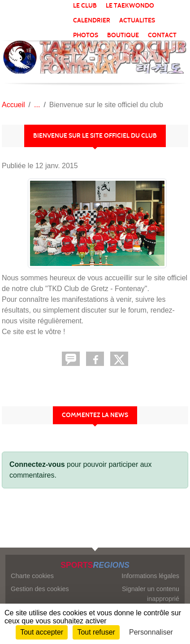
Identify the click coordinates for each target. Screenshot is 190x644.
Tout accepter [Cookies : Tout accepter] (42, 632)
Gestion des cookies (40, 589)
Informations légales (150, 576)
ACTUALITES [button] (137, 20)
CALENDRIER (92, 20)
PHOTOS (86, 35)
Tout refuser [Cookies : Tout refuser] (96, 632)
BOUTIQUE (123, 35)
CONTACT (162, 35)
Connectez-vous (37, 464)
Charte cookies (32, 576)
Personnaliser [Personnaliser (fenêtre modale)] (151, 632)
